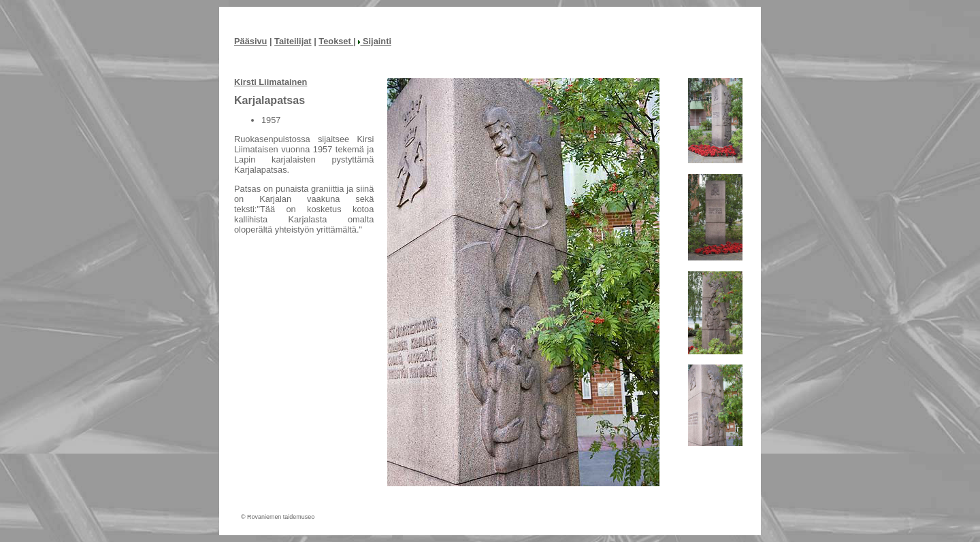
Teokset (336, 41)
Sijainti (375, 41)
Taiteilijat (293, 41)
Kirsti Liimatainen (271, 82)
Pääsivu (250, 41)
